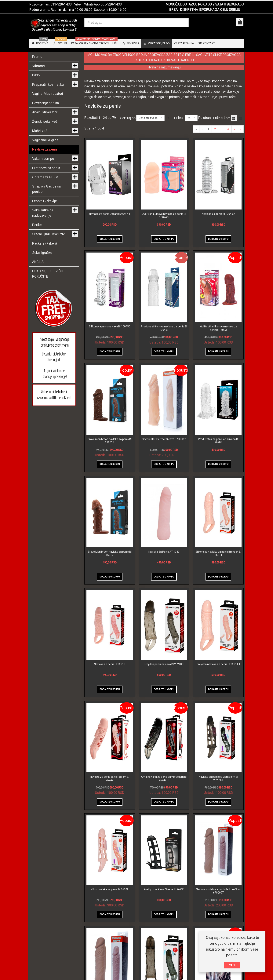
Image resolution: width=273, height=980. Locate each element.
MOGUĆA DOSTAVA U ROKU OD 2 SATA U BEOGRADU (205, 4)
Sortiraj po (128, 118)
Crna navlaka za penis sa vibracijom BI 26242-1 (164, 778)
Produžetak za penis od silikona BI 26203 (218, 441)
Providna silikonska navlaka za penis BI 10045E (164, 328)
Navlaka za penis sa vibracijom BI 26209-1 (218, 778)
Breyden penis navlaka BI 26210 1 (164, 664)
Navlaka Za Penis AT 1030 (164, 552)
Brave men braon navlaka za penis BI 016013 (110, 441)
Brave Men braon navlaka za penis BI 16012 (110, 553)
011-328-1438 (61, 4)
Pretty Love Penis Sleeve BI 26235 (164, 889)
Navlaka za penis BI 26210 (110, 664)
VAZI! (232, 965)
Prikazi (179, 118)
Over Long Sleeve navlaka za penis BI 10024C (164, 216)
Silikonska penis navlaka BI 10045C (110, 326)
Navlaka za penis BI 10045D (218, 214)
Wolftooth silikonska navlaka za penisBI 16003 (218, 328)
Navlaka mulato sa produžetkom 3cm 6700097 (218, 891)
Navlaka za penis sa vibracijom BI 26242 (110, 778)
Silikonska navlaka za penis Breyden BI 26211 (218, 553)
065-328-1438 (111, 4)
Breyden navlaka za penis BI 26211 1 (218, 664)
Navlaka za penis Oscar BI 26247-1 (110, 214)
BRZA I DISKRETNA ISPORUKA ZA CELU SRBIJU (205, 10)
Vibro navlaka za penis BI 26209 (110, 889)
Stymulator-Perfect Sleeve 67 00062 (164, 439)
